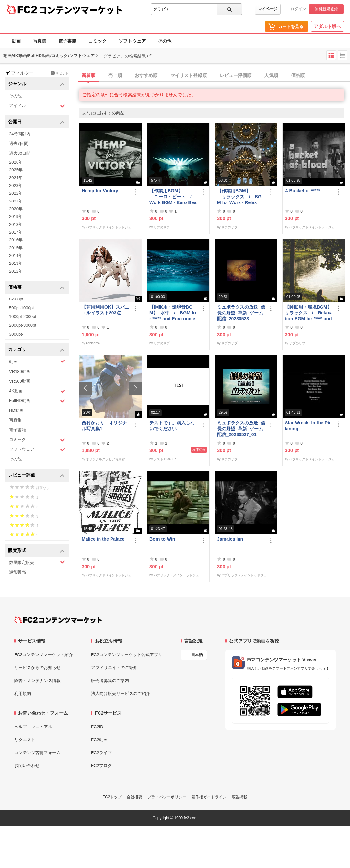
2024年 (16, 178)
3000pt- (16, 334)
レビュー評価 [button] (36, 476)
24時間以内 (20, 134)
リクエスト (25, 740)
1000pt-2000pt (23, 317)
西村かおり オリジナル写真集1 (104, 426)
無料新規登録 (326, 9)
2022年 (16, 193)
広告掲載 (239, 797)
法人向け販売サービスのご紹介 (121, 694)
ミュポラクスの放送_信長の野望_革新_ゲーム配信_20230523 (241, 313)
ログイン (298, 9)
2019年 (16, 217)
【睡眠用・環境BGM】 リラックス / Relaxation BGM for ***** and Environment (309, 313)
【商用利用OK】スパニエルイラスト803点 (105, 310)
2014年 (16, 256)
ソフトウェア (132, 41)
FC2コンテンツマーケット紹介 (44, 655)
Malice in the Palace (103, 539)
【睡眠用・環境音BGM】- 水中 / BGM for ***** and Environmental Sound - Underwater (173, 313)
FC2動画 (99, 740)
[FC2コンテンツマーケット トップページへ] (58, 620)
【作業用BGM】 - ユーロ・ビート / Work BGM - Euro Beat (173, 197)
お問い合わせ (27, 766)
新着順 (88, 75)
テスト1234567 (165, 459)
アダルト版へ (327, 26)
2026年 (16, 162)
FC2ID (97, 727)
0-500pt (16, 299)
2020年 (16, 209)
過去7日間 (19, 144)
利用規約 (23, 694)
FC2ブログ (101, 766)
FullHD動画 (37, 401)
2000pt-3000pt (23, 325)
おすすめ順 (146, 75)
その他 (165, 41)
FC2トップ (112, 797)
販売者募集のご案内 (110, 681)
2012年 (16, 271)
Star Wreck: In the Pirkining (308, 426)
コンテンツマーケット (81, 10)
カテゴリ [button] (36, 350)
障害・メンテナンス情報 (37, 681)
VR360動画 (20, 381)
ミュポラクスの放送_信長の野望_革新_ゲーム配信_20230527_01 (241, 429)
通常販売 (17, 572)
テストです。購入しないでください (172, 426)
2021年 (16, 201)
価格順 (298, 75)
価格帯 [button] (36, 288)
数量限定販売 (37, 562)
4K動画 (37, 391)
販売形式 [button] (36, 551)
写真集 (40, 41)
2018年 (16, 224)
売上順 (115, 75)
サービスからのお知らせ (37, 668)
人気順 (271, 75)
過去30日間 (20, 153)
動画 (16, 41)
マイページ (268, 9)
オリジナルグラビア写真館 (105, 459)
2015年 (16, 248)
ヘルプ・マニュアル (33, 727)
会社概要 (134, 797)
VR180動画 (20, 371)
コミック (98, 41)
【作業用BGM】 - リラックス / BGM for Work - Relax (239, 197)
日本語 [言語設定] (197, 655)
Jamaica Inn (230, 539)
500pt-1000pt (22, 308)
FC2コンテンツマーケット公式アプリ (127, 655)
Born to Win (162, 539)
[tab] (215, 76)
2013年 (16, 263)
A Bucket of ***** (302, 191)
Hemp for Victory (100, 191)
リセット (59, 73)
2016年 (16, 240)
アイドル (37, 106)
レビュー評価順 (236, 75)
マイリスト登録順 (189, 75)
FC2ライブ (101, 753)
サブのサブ (162, 227)
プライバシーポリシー (167, 797)
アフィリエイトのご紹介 (114, 668)
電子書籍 (67, 41)
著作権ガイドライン (209, 797)
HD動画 (16, 410)
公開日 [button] (36, 122)
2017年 (16, 232)
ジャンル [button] (36, 84)
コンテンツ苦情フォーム (37, 753)
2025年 (16, 170)
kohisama (93, 343)
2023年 (16, 185)
